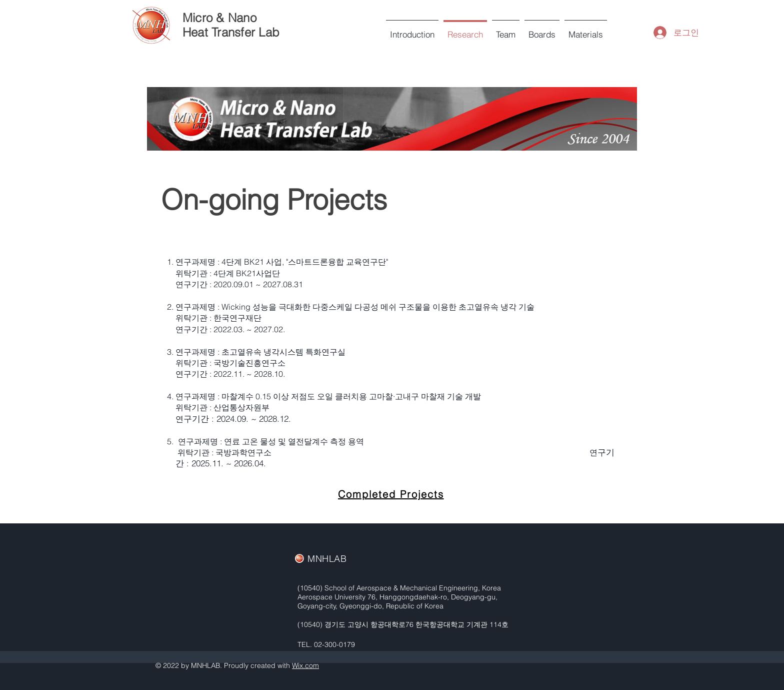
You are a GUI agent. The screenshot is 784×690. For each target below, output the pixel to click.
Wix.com (305, 665)
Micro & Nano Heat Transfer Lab (231, 25)
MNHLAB (327, 559)
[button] (506, 30)
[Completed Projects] (392, 494)
